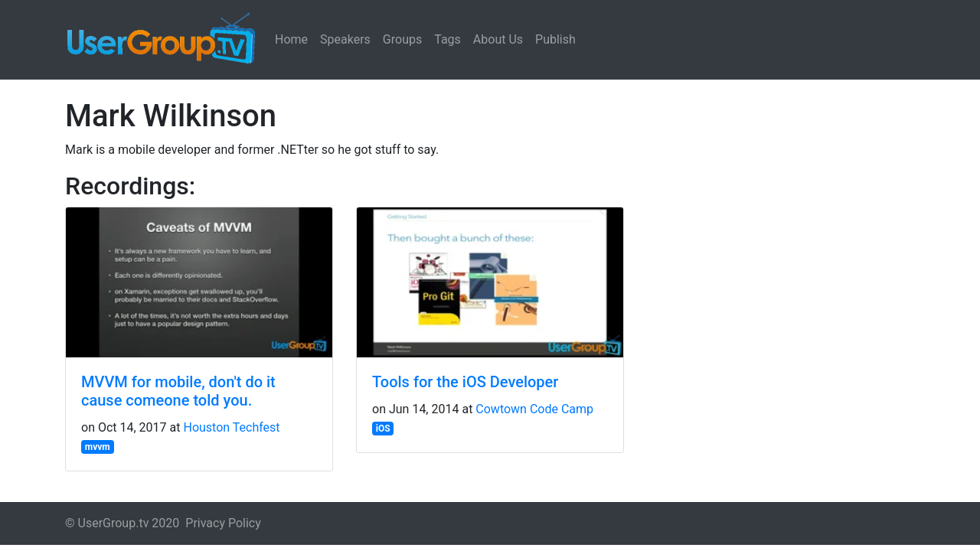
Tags (448, 39)
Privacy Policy (223, 523)
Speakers (345, 39)
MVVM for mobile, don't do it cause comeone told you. (178, 391)
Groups (402, 39)
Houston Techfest (231, 427)
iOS (383, 429)
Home (291, 39)
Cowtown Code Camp (534, 409)
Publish (555, 39)
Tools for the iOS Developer (465, 382)
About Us (498, 39)
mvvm (98, 447)
